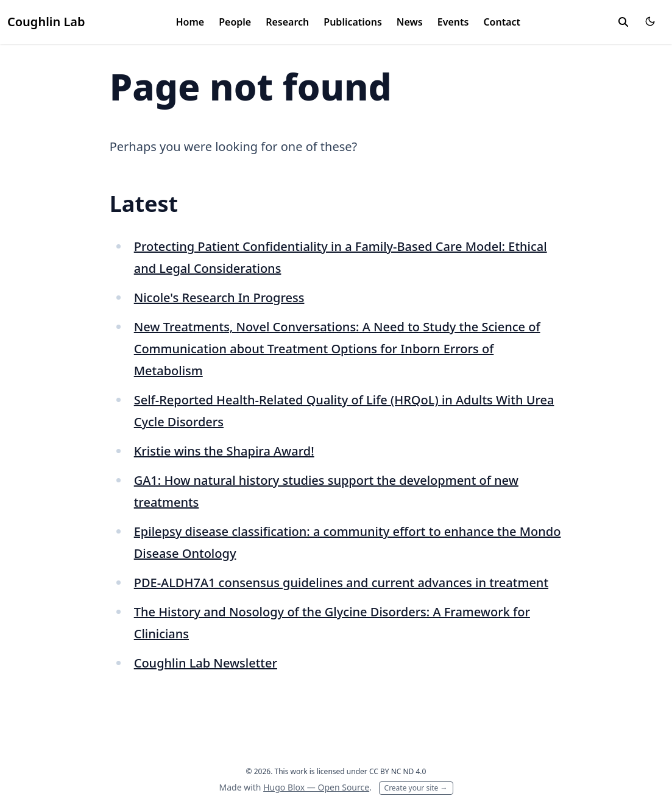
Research (287, 22)
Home (190, 22)
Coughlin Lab (46, 22)
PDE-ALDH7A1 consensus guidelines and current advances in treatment (341, 583)
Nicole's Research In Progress (219, 298)
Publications (353, 22)
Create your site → (416, 788)
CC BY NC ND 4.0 (398, 771)
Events (453, 22)
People (235, 22)
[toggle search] (623, 22)
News (410, 22)
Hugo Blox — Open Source (316, 787)
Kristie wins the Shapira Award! (224, 451)
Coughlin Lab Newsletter (206, 663)
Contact (502, 22)
